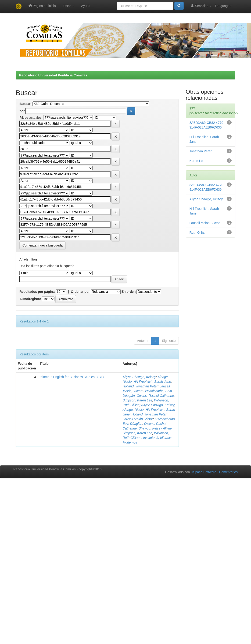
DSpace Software (203, 472)
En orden (129, 292)
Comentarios (228, 472)
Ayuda (86, 6)
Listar (68, 6)
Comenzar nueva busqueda (43, 245)
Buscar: (25, 104)
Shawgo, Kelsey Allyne (155, 428)
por (22, 111)
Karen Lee (197, 161)
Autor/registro (30, 299)
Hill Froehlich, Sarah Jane (152, 382)
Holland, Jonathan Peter (140, 386)
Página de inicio (42, 6)
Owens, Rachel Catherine (155, 396)
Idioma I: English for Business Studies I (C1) (72, 377)
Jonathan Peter (201, 151)
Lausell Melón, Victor (138, 419)
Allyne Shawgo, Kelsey (139, 377)
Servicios (201, 6)
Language (223, 6)
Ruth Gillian (198, 233)
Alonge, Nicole (133, 410)
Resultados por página (37, 292)
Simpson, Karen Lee (138, 400)
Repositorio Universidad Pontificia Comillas (53, 75)
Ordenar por (80, 292)
